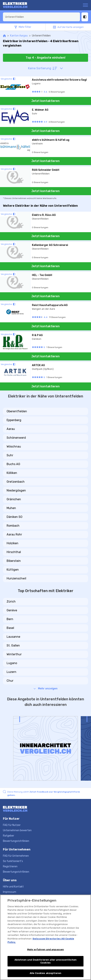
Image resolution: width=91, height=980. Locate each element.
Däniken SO (14, 517)
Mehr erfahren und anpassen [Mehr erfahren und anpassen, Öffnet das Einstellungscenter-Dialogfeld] (45, 949)
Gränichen (14, 499)
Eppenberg (14, 420)
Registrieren (10, 866)
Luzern (11, 672)
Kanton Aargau (19, 36)
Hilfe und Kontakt (13, 887)
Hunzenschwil (16, 578)
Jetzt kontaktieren (45, 101)
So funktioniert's (13, 861)
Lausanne (13, 637)
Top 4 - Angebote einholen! (45, 58)
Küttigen (13, 570)
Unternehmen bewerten (17, 830)
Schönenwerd (16, 438)
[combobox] (41, 17)
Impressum (10, 892)
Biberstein (14, 561)
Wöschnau (14, 446)
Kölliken (12, 473)
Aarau (11, 429)
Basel (10, 628)
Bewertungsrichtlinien (16, 841)
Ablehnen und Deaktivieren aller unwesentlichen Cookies (45, 961)
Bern (10, 619)
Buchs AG (13, 464)
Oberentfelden (17, 411)
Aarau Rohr (14, 534)
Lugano (12, 663)
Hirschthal (14, 552)
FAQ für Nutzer (12, 825)
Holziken (12, 543)
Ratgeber (9, 836)
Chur (10, 681)
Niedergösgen (16, 490)
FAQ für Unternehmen (16, 856)
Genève (12, 610)
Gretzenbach (16, 482)
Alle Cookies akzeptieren (45, 973)
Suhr (10, 455)
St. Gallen (13, 645)
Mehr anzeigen (45, 689)
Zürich (11, 602)
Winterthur (14, 654)
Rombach (13, 526)
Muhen (11, 508)
